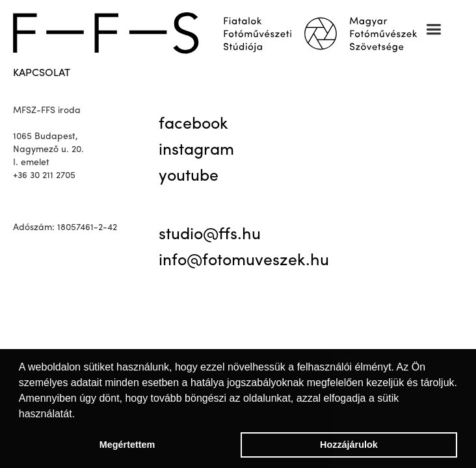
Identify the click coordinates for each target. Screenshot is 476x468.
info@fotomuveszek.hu (244, 261)
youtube (189, 177)
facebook (193, 125)
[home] (224, 31)
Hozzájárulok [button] (349, 445)
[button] (433, 30)
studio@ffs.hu (210, 235)
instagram (196, 151)
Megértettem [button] (127, 445)
